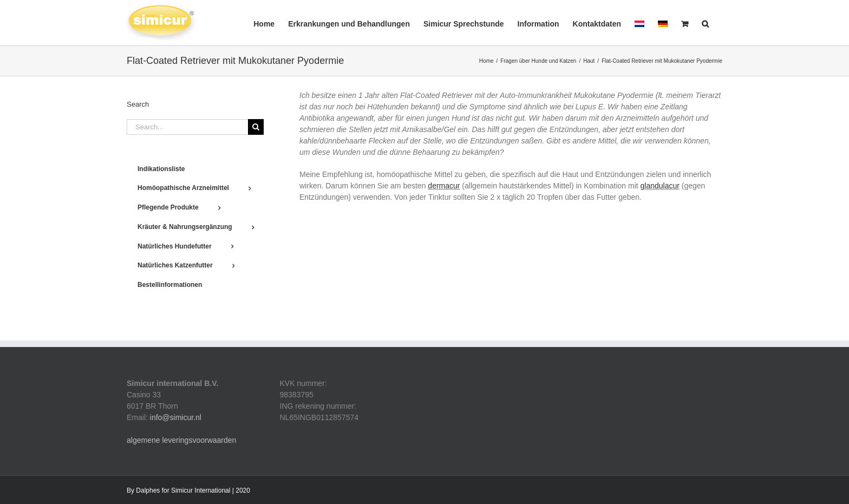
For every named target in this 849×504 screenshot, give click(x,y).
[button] (705, 23)
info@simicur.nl (176, 417)
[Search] (256, 127)
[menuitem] (639, 23)
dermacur (444, 186)
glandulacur (660, 186)
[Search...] (187, 127)
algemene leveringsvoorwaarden (181, 440)
